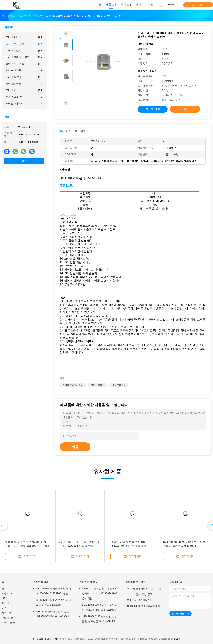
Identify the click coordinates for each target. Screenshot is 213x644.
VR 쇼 (5, 598)
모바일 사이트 (9, 618)
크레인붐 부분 (24, 84)
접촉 (24, 161)
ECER (177, 639)
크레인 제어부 (98, 385)
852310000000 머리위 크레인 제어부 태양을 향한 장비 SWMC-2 (100, 607)
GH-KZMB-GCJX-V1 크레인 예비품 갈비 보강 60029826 (54, 603)
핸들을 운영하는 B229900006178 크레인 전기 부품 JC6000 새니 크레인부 (27, 546)
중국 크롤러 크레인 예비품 (47, 639)
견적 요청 (198, 5)
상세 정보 (65, 131)
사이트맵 (7, 613)
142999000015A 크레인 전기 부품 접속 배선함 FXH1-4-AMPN (99, 619)
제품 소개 (7, 593)
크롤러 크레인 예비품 (73, 385)
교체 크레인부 (119, 385)
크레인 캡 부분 (24, 77)
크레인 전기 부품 (24, 44)
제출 (75, 447)
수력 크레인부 (24, 51)
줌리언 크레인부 (24, 97)
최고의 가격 (153, 109)
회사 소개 (7, 603)
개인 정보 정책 (10, 623)
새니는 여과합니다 (24, 70)
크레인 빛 (24, 90)
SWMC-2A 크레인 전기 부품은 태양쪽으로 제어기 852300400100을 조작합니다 (100, 593)
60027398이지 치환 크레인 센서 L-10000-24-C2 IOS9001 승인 (53, 591)
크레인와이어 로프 (24, 104)
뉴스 (4, 608)
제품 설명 (80, 131)
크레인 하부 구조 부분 (24, 57)
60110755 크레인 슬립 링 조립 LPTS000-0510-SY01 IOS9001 (53, 614)
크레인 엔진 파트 (24, 64)
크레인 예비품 (24, 37)
